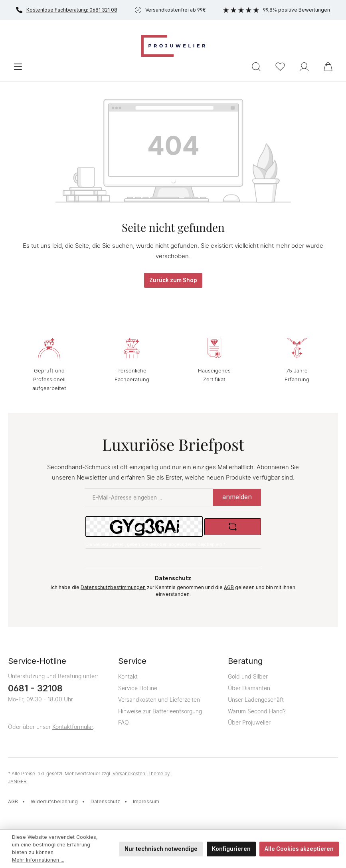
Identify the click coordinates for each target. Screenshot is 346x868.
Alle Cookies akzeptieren (299, 849)
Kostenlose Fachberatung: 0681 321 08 (67, 10)
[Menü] (18, 67)
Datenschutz (105, 801)
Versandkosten (129, 773)
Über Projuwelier (249, 722)
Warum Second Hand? (257, 711)
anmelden (237, 497)
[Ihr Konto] (304, 67)
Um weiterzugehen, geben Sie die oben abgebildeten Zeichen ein (155, 544)
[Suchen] (256, 67)
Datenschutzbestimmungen (113, 587)
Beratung (245, 661)
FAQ (124, 722)
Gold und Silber (248, 676)
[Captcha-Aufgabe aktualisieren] (233, 527)
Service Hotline (138, 688)
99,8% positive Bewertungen (277, 10)
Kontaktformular (73, 727)
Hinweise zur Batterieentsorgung (160, 711)
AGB (229, 587)
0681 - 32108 (35, 688)
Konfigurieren (231, 849)
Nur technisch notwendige (161, 849)
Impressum (146, 801)
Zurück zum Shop (173, 280)
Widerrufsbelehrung (54, 801)
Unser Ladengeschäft (256, 700)
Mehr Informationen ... (38, 860)
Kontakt (128, 676)
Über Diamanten (249, 688)
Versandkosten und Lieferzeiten (159, 700)
